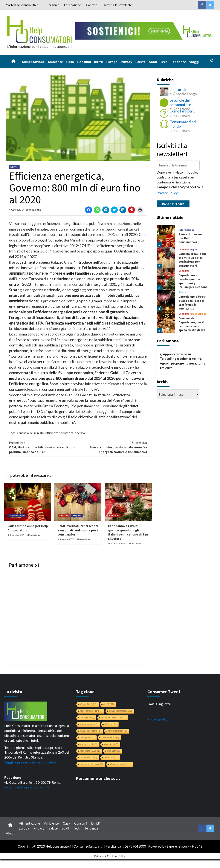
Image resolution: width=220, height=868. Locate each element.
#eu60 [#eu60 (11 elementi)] (109, 704)
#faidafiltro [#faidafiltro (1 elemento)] (113, 751)
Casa (70, 62)
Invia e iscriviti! (173, 204)
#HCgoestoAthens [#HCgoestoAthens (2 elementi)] (90, 731)
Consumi (84, 62)
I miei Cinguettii (159, 704)
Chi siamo (53, 5)
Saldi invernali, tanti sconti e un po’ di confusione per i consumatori (78, 530)
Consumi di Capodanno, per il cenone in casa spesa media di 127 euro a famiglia (192, 326)
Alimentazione (33, 62)
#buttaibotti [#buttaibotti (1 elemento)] (111, 744)
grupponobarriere (173, 354)
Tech (164, 62)
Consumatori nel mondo (183, 124)
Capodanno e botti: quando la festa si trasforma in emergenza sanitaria (192, 304)
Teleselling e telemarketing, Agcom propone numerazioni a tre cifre (183, 363)
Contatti (92, 5)
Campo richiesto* (170, 187)
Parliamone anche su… (98, 778)
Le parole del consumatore (180, 102)
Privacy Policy (167, 193)
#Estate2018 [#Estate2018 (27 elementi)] (88, 704)
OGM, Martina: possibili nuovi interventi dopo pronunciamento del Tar (44, 447)
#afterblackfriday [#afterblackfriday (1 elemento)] (117, 731)
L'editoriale (178, 90)
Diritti (99, 62)
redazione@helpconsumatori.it (27, 787)
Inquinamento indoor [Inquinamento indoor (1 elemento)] (91, 764)
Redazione (35, 210)
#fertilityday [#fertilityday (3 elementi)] (87, 718)
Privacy (126, 62)
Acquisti (77, 516)
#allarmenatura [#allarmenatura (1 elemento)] (110, 738)
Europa (112, 62)
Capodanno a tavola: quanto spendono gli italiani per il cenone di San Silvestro (128, 532)
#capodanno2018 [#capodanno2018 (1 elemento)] (90, 751)
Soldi (153, 62)
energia (80, 433)
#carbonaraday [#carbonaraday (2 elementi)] (89, 724)
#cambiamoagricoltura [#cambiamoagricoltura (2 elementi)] (113, 718)
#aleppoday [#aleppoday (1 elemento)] (87, 738)
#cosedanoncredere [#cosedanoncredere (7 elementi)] (91, 711)
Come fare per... (182, 111)
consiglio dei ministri (31, 433)
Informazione (17, 516)
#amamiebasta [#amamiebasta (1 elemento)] (89, 744)
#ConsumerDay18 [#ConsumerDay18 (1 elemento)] (120, 764)
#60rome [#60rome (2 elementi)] (110, 724)
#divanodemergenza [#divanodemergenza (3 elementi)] (121, 711)
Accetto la (194, 187)
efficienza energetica (59, 433)
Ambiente (55, 62)
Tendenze (178, 62)
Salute (141, 62)
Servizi (14, 167)
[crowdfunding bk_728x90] (145, 30)
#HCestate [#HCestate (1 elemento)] (111, 758)
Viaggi (194, 62)
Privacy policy (158, 719)
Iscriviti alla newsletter (118, 5)
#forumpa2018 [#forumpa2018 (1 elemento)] (89, 758)
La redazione (73, 5)
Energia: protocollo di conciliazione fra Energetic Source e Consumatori (112, 447)
